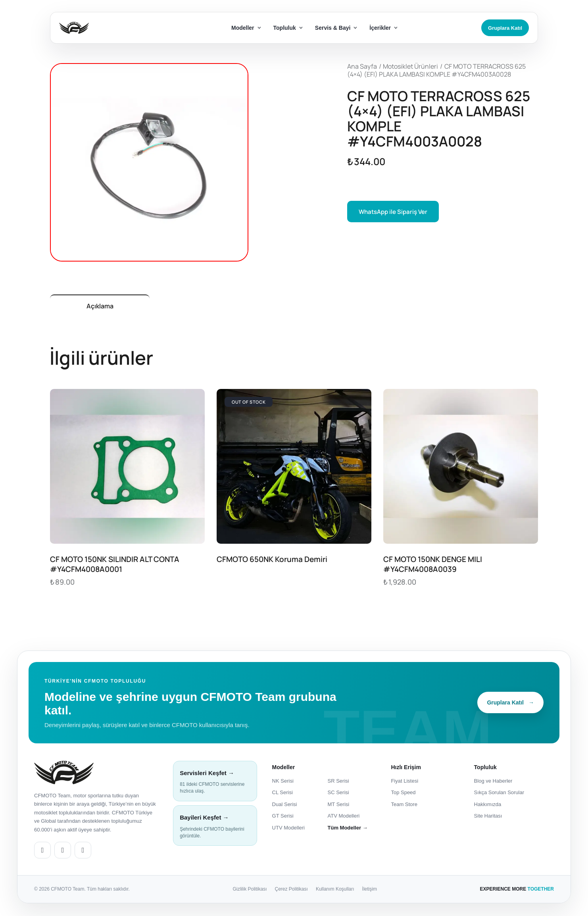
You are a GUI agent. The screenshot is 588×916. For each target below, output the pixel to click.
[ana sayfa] (103, 28)
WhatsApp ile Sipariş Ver (393, 212)
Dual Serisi (285, 806)
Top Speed (403, 794)
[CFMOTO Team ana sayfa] (64, 774)
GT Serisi (283, 817)
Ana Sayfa (362, 66)
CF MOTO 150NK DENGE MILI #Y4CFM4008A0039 (433, 566)
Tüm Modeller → (348, 829)
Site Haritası (488, 817)
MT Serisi (339, 806)
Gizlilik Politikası (250, 891)
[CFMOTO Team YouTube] (83, 852)
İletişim (370, 891)
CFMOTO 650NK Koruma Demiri (272, 561)
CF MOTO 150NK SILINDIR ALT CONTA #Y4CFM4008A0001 (115, 566)
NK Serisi (283, 782)
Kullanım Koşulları (335, 891)
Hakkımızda (488, 806)
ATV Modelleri (344, 817)
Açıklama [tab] (105, 307)
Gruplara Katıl (505, 28)
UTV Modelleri (288, 829)
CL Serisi (282, 794)
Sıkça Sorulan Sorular (499, 794)
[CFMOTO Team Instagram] (42, 852)
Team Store (404, 806)
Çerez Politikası (291, 891)
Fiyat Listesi (404, 782)
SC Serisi (338, 794)
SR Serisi (338, 782)
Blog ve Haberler (493, 782)
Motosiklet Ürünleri (410, 66)
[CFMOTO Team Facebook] (63, 852)
